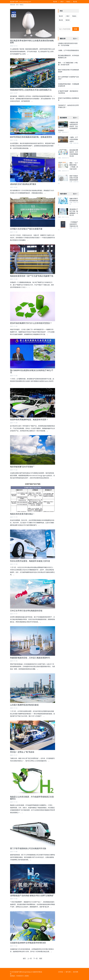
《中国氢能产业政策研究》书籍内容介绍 (74, 224)
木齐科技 (61, 972)
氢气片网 (68, 972)
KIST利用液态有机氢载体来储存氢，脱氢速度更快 (31, 137)
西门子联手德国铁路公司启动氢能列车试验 (28, 848)
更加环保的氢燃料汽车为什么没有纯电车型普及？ (31, 323)
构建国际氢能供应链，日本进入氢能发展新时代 (30, 658)
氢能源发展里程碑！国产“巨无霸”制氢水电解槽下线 (32, 276)
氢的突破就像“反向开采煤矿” (22, 467)
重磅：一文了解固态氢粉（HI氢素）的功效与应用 (68, 64)
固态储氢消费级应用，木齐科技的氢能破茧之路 (74, 153)
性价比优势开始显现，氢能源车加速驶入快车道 (30, 561)
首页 (17, 5)
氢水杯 (55, 2)
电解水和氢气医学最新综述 (74, 199)
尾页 (41, 958)
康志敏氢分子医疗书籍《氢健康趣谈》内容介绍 (74, 212)
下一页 (35, 958)
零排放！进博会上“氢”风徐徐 (22, 752)
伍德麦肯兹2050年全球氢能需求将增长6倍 (28, 943)
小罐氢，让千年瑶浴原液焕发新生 (69, 50)
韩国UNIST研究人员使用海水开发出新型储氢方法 (31, 90)
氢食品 (68, 2)
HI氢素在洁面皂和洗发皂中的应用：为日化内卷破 (68, 44)
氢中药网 (76, 972)
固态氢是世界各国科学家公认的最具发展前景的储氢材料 (32, 42)
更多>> (75, 39)
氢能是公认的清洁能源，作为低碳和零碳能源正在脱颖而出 (32, 798)
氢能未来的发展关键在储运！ (22, 514)
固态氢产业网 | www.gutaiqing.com (21, 2)
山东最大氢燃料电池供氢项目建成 (24, 705)
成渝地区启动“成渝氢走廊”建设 (23, 184)
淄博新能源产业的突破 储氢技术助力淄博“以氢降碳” (32, 896)
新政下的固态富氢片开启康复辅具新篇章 (74, 178)
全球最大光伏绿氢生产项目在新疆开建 (26, 229)
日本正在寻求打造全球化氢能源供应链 (26, 611)
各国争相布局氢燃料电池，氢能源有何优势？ (29, 420)
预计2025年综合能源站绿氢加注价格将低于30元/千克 (32, 371)
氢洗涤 (68, 20)
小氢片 (62, 2)
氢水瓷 (75, 2)
